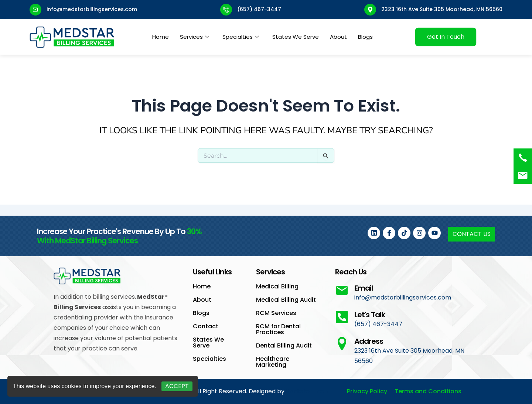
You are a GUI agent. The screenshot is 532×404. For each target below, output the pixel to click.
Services (195, 37)
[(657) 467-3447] (523, 158)
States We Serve (296, 37)
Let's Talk (370, 315)
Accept (177, 386)
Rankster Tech (307, 391)
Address (369, 341)
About (338, 37)
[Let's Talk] (342, 317)
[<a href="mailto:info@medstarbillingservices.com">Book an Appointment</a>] (523, 175)
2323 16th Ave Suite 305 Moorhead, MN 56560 (442, 9)
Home (161, 37)
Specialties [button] (241, 37)
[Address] (342, 344)
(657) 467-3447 (259, 9)
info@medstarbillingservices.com (92, 9)
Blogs (365, 37)
